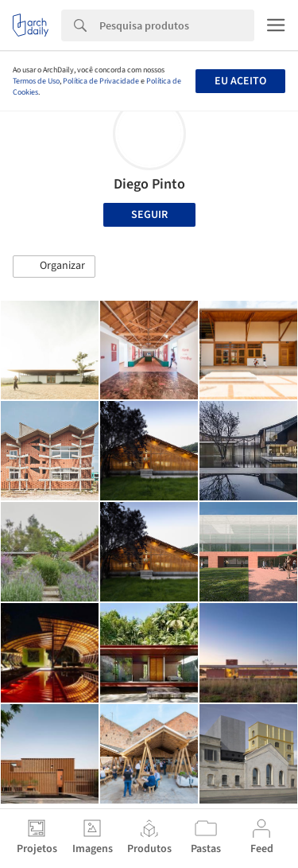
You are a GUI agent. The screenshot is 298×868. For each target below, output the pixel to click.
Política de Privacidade (101, 81)
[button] (54, 267)
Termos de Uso (36, 81)
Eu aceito (240, 81)
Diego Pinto (149, 184)
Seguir (149, 215)
